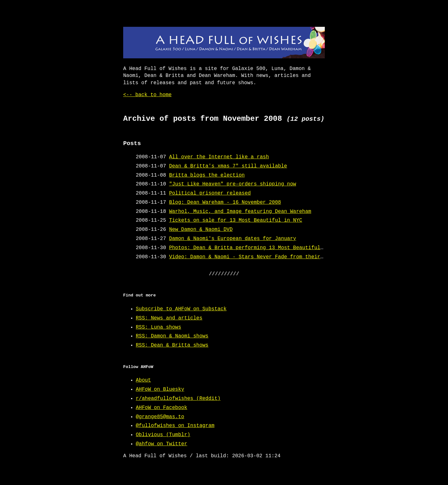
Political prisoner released (210, 193)
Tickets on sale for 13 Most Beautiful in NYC (236, 220)
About (143, 380)
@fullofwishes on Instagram (175, 426)
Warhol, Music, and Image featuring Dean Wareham (240, 212)
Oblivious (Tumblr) (163, 435)
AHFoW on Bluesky (160, 389)
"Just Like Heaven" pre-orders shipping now (233, 184)
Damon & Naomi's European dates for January (233, 239)
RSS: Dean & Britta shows (172, 345)
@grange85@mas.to (160, 417)
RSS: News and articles (169, 318)
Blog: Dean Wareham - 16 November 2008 (225, 202)
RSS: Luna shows (158, 327)
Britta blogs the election (207, 175)
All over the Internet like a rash (219, 157)
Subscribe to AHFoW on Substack (181, 309)
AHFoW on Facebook (161, 408)
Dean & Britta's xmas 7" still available (228, 166)
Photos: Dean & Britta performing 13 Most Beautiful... (249, 248)
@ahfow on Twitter (161, 444)
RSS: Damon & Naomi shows (172, 336)
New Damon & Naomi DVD (201, 230)
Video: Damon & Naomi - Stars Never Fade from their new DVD (257, 257)
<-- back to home (147, 95)
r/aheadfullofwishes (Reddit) (178, 399)
